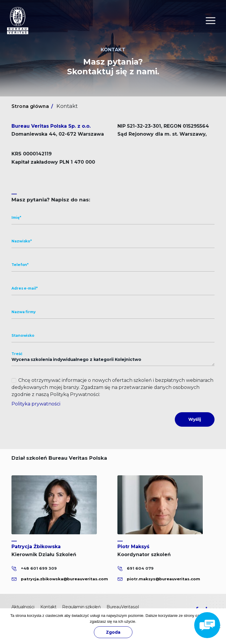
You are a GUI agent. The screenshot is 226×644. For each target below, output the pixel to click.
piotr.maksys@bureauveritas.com (163, 579)
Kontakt (48, 607)
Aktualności (23, 607)
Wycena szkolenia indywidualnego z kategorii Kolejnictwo (113, 360)
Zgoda (113, 632)
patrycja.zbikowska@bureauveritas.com (64, 579)
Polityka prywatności (36, 404)
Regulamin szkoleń (81, 607)
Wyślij (195, 419)
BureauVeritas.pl (123, 607)
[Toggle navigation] (211, 21)
